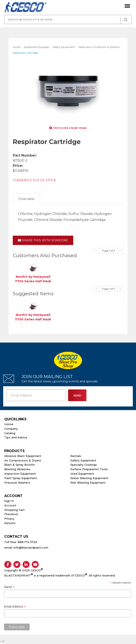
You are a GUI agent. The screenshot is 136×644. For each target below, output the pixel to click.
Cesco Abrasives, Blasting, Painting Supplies (26, 7)
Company (11, 429)
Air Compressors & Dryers (23, 460)
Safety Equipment (83, 460)
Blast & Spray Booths (20, 465)
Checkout (11, 514)
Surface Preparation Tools (89, 469)
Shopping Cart (14, 510)
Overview (26, 199)
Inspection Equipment (20, 474)
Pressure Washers (17, 483)
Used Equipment (82, 474)
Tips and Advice (16, 437)
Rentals (76, 456)
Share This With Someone (43, 240)
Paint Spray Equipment (21, 478)
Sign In (9, 501)
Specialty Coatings (84, 465)
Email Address (15, 607)
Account (10, 505)
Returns (10, 523)
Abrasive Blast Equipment (23, 456)
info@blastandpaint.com (31, 547)
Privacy (9, 519)
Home (9, 424)
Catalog (10, 433)
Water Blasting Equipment (89, 478)
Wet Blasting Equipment (88, 483)
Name (9, 587)
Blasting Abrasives (17, 469)
